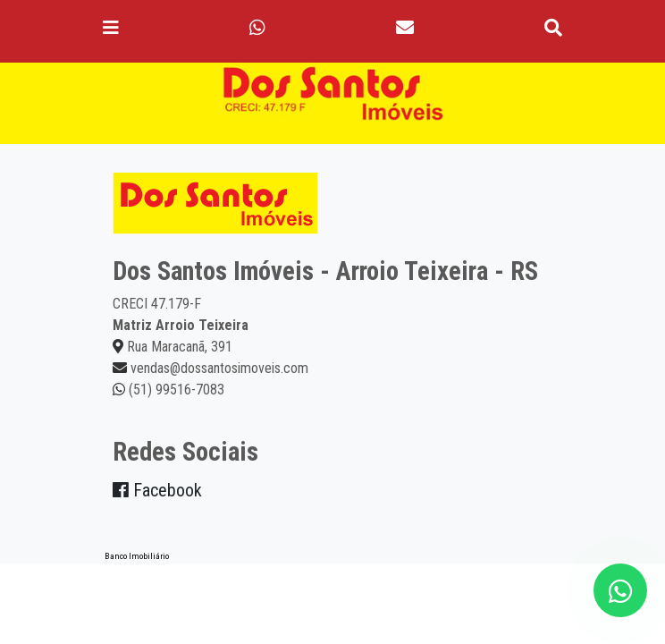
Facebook (157, 490)
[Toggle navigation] (111, 28)
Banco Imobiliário (137, 556)
